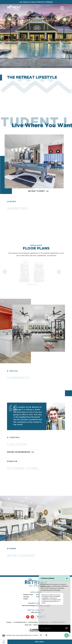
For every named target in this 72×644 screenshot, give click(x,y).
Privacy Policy (34, 622)
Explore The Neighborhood (21, 452)
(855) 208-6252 (36, 612)
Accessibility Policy (20, 622)
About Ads (28, 625)
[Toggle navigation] (60, 8)
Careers (9, 622)
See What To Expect (38, 191)
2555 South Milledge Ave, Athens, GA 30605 (36, 606)
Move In (37, 625)
